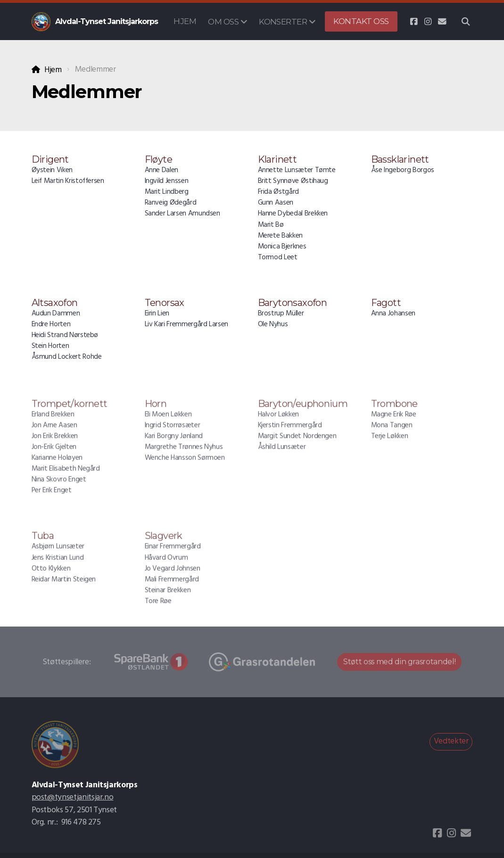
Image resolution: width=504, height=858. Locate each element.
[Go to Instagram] (428, 22)
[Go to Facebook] (414, 22)
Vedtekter (451, 741)
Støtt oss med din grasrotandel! (399, 662)
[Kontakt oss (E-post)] (442, 22)
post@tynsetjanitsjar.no (73, 797)
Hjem (53, 70)
